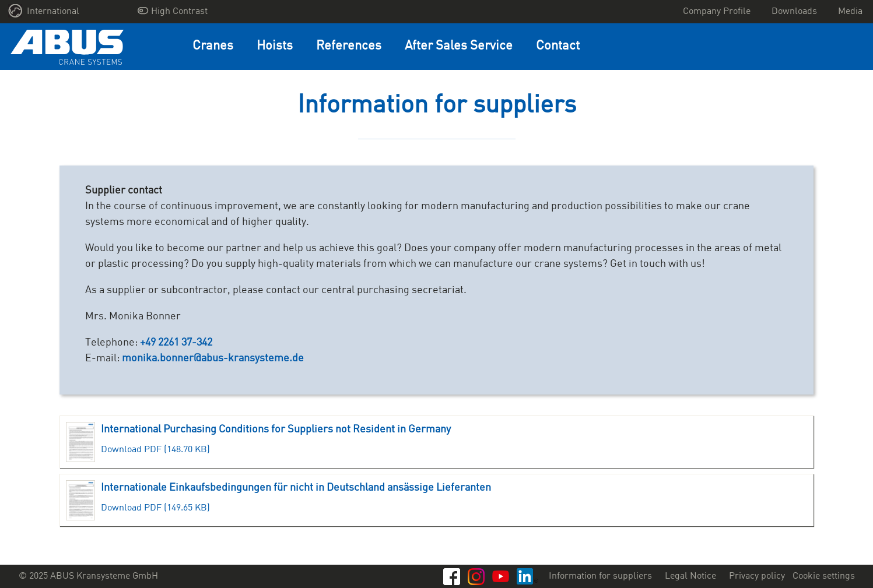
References (349, 46)
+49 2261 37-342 (176, 343)
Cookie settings (824, 576)
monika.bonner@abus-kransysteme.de (213, 358)
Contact (558, 46)
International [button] (44, 11)
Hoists (275, 46)
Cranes (213, 46)
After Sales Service (459, 46)
